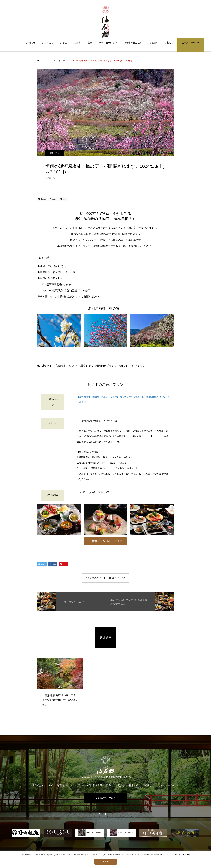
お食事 (77, 43)
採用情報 (134, 785)
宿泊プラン (55, 153)
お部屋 (64, 43)
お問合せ (120, 785)
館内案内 (153, 43)
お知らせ (31, 43)
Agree (105, 862)
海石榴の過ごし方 (133, 43)
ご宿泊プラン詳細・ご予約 (106, 541)
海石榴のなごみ (65, 785)
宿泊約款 (147, 785)
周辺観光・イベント (42, 785)
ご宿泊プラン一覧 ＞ (106, 798)
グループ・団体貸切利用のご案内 (94, 785)
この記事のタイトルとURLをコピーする (106, 578)
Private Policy (184, 855)
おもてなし (48, 43)
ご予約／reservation (191, 43)
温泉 (90, 43)
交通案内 (169, 43)
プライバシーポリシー (168, 785)
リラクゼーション (108, 43)
